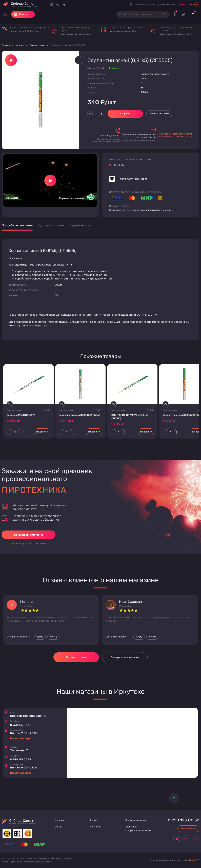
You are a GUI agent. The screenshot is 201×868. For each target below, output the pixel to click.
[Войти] (184, 14)
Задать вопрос (80, 225)
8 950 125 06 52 (21, 725)
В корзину (125, 114)
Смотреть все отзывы (125, 657)
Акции (94, 820)
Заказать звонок (188, 5)
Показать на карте (21, 738)
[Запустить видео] (50, 181)
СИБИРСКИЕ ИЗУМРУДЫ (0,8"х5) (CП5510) (130, 417)
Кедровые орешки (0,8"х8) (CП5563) (80, 415)
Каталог (20, 45)
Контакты (95, 827)
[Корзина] (193, 14)
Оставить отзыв (76, 657)
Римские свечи (37, 45)
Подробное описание (17, 225)
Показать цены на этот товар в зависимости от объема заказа (175, 135)
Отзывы (59, 827)
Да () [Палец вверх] (40, 637)
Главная (6, 45)
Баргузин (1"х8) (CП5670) (21, 415)
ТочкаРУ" (194, 860)
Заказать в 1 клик (159, 114)
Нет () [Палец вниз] (53, 637)
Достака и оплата (51, 225)
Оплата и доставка (136, 820)
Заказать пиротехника (29, 535)
